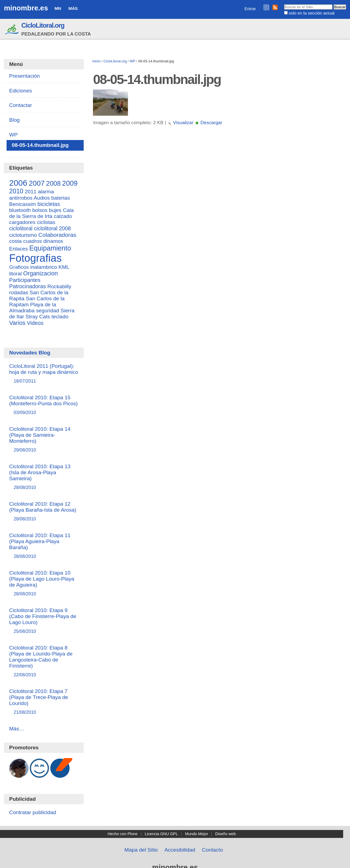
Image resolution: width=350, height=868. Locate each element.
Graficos (19, 267)
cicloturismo (23, 235)
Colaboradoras (57, 235)
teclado (60, 317)
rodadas (19, 292)
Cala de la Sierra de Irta (42, 213)
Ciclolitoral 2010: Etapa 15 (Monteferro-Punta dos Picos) (44, 405)
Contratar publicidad (33, 812)
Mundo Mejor (197, 834)
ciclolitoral (21, 228)
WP (132, 61)
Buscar (284, 4)
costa (16, 241)
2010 (16, 191)
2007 (37, 183)
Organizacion (41, 273)
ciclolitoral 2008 (52, 228)
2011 (31, 192)
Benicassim (23, 204)
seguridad (48, 311)
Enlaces (19, 249)
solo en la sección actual (312, 13)
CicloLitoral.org (43, 25)
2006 (18, 183)
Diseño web (225, 834)
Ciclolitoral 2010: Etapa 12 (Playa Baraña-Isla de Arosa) (44, 512)
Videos (35, 323)
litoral (16, 274)
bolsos (40, 210)
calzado (63, 216)
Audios (42, 198)
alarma (46, 192)
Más (73, 8)
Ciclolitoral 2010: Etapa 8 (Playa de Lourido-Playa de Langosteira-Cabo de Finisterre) (44, 661)
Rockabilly (59, 286)
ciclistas (46, 222)
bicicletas (49, 204)
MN (58, 8)
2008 (53, 183)
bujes (55, 210)
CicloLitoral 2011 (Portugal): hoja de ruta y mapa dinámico (44, 374)
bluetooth (20, 210)
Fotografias (36, 258)
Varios (17, 323)
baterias (60, 198)
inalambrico (43, 267)
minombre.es (26, 8)
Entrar (250, 9)
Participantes (25, 280)
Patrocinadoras (28, 286)
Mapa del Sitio (141, 850)
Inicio (97, 61)
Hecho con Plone (122, 834)
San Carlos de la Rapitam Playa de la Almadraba (37, 305)
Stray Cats (38, 317)
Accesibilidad (180, 850)
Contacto (213, 850)
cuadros (33, 241)
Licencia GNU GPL (161, 834)
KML (64, 267)
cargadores (22, 222)
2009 (70, 183)
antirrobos (21, 198)
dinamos (53, 241)
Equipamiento (50, 248)
